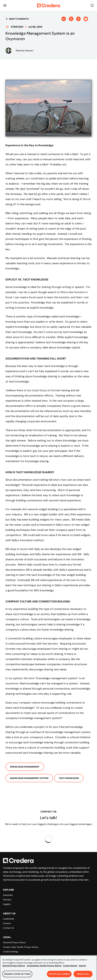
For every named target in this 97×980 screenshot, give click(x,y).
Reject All (83, 976)
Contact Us (9, 928)
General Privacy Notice (14, 942)
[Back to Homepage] (49, 5)
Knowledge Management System (29, 778)
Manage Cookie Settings (17, 976)
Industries (8, 895)
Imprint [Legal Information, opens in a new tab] (82, 968)
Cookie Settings (11, 952)
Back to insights (17, 19)
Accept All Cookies (59, 976)
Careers (7, 923)
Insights (7, 904)
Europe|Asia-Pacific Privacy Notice (44, 968)
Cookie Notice (70, 968)
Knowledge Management (25, 767)
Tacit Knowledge (69, 778)
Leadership (9, 919)
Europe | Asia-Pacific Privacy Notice (21, 947)
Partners (7, 900)
